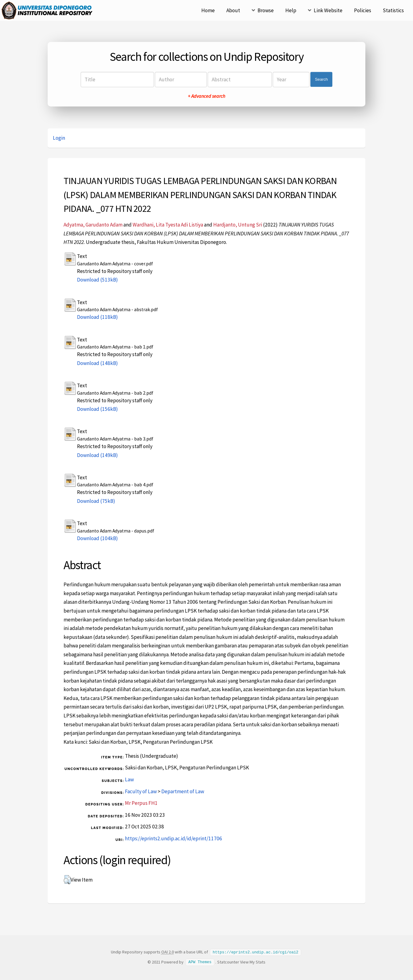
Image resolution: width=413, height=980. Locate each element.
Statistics (393, 10)
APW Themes (200, 962)
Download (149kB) (97, 455)
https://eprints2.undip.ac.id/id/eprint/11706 (174, 838)
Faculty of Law (141, 791)
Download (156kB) (97, 409)
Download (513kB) (97, 280)
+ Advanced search (206, 96)
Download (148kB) (97, 363)
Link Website (328, 10)
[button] (67, 880)
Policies (363, 10)
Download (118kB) (97, 317)
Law (129, 779)
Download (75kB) (96, 501)
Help (291, 10)
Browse (266, 10)
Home (208, 10)
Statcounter (228, 962)
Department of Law (183, 791)
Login (59, 138)
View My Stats (253, 962)
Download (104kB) (97, 538)
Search (321, 79)
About (233, 10)
